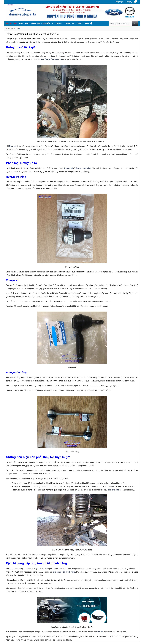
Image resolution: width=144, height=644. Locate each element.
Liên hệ (89, 24)
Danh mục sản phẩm (42, 24)
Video (80, 24)
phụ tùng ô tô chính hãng (64, 572)
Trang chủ (11, 24)
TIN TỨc (59, 24)
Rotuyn (12, 146)
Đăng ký (129, 2)
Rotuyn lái (68, 168)
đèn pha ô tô (114, 490)
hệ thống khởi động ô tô (51, 59)
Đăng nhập (119, 2)
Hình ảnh (70, 24)
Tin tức (18, 28)
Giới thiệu (24, 24)
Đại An (100, 632)
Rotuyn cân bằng (83, 168)
